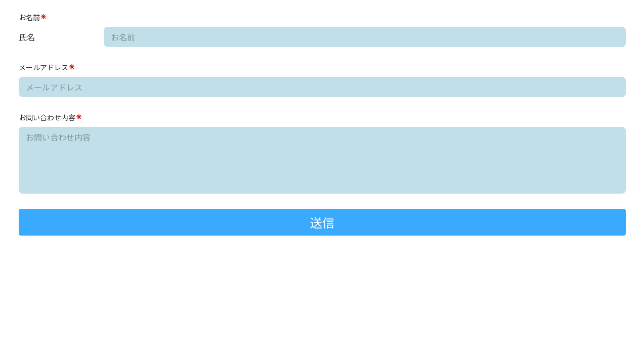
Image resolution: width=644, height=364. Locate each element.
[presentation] (83, 259)
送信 (322, 222)
